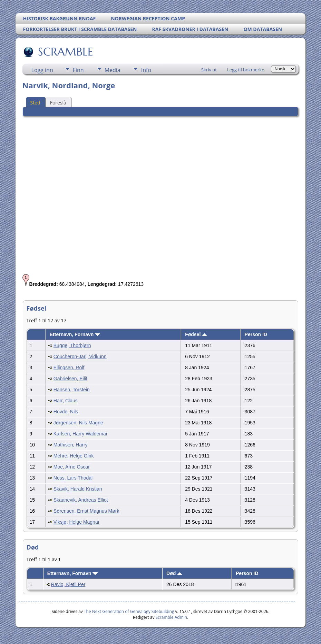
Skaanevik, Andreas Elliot (81, 500)
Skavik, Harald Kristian (78, 489)
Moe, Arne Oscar (72, 467)
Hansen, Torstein (72, 390)
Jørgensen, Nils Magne (78, 423)
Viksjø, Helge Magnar (77, 522)
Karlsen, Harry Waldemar (81, 434)
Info (146, 70)
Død (174, 573)
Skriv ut (209, 70)
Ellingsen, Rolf (69, 368)
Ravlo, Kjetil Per (68, 584)
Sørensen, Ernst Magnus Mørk (86, 511)
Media (113, 70)
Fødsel (196, 334)
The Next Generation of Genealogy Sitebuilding (129, 611)
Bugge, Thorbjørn (72, 345)
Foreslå (58, 103)
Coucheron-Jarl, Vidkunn (80, 356)
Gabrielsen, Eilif (70, 379)
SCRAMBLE (65, 52)
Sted (35, 103)
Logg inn (42, 70)
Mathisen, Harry (71, 445)
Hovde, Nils (66, 412)
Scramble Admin (172, 617)
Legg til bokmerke (246, 70)
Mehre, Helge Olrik (74, 456)
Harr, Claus (66, 401)
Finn (78, 70)
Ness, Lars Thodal (73, 478)
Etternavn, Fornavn (75, 334)
